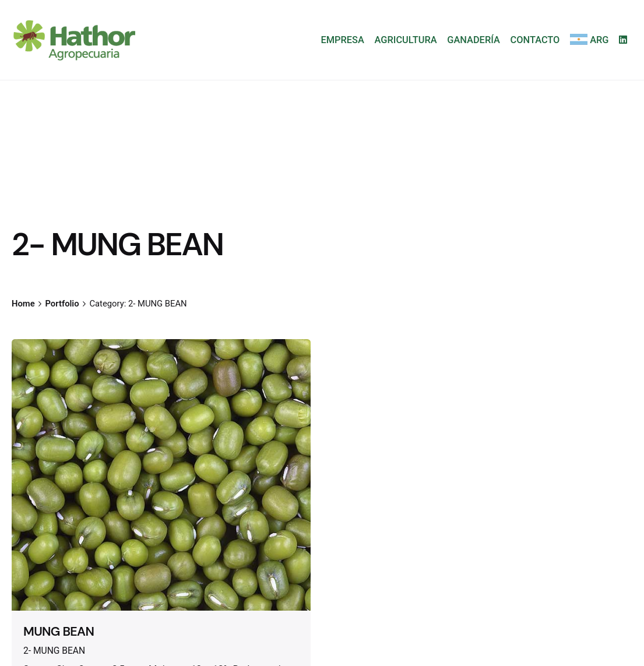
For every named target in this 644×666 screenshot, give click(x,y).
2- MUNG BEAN (54, 651)
